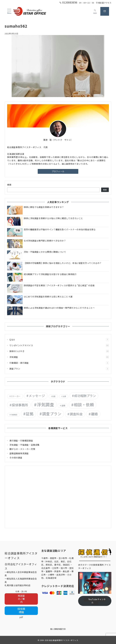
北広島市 (46, 568)
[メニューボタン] (9, 11)
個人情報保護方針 (58, 629)
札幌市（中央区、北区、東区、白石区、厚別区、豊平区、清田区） (57, 561)
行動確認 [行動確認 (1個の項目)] (14, 415)
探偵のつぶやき (59, 351)
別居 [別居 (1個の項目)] (54, 396)
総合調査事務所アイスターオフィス (64, 640)
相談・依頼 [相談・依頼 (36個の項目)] (84, 405)
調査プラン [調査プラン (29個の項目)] (52, 414)
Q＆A (59, 340)
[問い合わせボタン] (105, 11)
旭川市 (64, 568)
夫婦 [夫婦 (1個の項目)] (64, 396)
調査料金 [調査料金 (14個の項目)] (76, 414)
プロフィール (58, 171)
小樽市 (51, 575)
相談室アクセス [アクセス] (104, 3)
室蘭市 (49, 571)
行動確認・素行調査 (59, 363)
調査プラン (59, 369)
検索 (9, 185)
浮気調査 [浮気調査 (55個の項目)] (45, 404)
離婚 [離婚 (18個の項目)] (94, 414)
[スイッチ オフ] (95, 11)
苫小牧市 (63, 558)
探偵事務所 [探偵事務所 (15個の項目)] (20, 405)
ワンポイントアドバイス (59, 345)
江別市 (55, 568)
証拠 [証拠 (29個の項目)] (30, 414)
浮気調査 (59, 357)
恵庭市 (53, 558)
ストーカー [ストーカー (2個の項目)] (16, 396)
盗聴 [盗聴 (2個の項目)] (63, 405)
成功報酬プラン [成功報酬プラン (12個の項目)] (85, 396)
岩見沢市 (61, 575)
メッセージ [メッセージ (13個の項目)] (37, 396)
